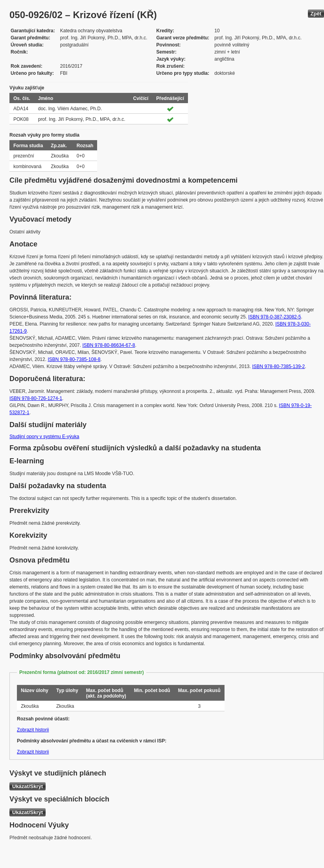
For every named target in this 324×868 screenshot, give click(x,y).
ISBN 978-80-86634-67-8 (109, 345)
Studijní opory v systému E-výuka (44, 437)
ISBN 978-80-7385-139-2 (278, 366)
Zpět (316, 14)
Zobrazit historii (33, 730)
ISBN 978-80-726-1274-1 (36, 398)
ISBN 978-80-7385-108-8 (74, 359)
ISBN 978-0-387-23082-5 (274, 317)
